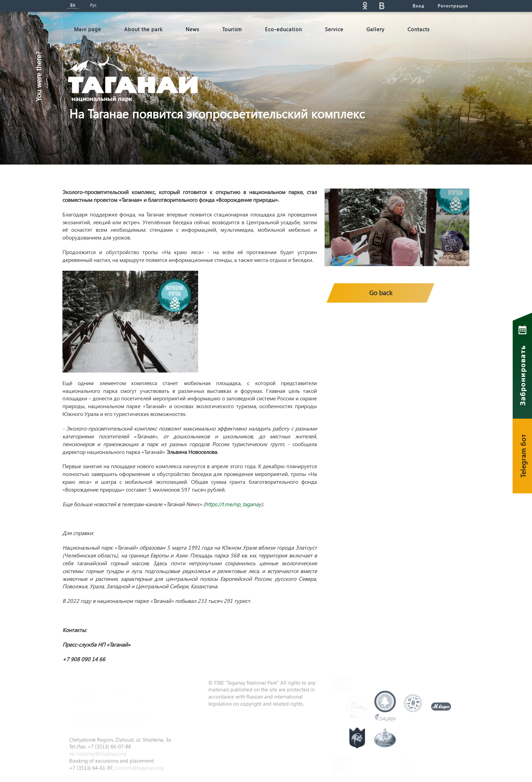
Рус (93, 5)
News (192, 29)
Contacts (419, 29)
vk (382, 6)
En (73, 5)
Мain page (88, 29)
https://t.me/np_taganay (233, 504)
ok (365, 6)
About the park (143, 29)
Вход (418, 6)
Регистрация (453, 6)
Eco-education (283, 29)
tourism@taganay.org (139, 768)
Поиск (304, 6)
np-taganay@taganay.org (98, 754)
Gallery (375, 29)
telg (399, 6)
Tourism (232, 29)
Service (334, 29)
